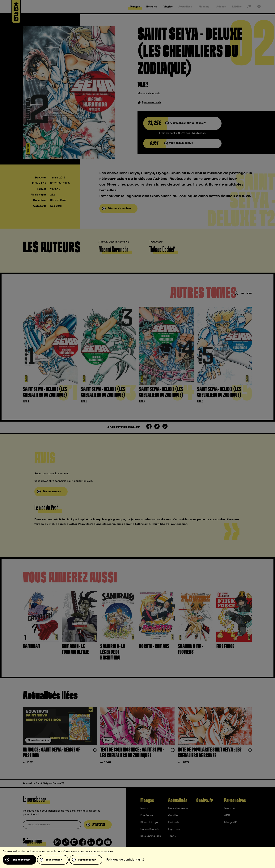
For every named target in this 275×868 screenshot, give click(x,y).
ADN (227, 815)
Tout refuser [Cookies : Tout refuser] (54, 860)
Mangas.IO (231, 822)
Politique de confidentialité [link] (125, 860)
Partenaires (235, 800)
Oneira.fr (205, 800)
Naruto (145, 809)
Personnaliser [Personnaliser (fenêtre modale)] (87, 860)
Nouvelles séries (178, 809)
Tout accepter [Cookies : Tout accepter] (20, 860)
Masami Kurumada (149, 94)
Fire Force (147, 815)
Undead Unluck (150, 829)
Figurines (174, 829)
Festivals (174, 822)
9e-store (230, 809)
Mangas (147, 800)
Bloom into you (150, 822)
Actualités (178, 800)
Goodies (173, 815)
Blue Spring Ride (151, 836)
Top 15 (172, 836)
